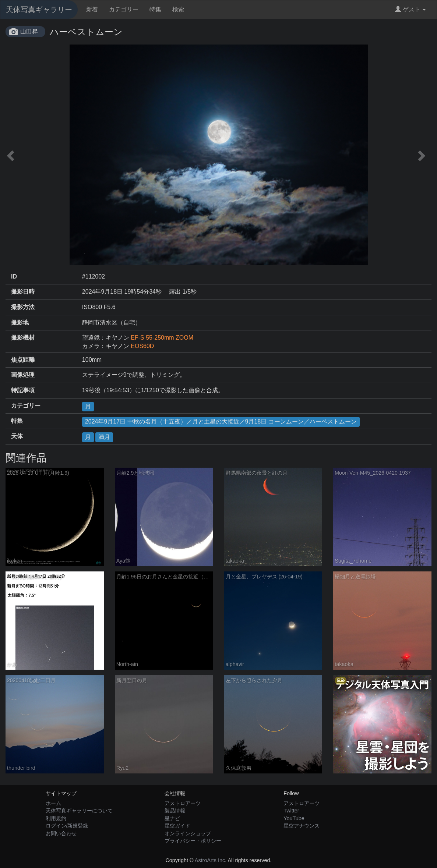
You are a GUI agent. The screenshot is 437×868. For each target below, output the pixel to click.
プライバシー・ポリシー (193, 841)
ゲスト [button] (410, 9)
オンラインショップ (188, 833)
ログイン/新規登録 (67, 826)
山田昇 (29, 31)
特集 (155, 9)
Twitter (291, 811)
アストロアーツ (183, 803)
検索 (178, 9)
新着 (92, 9)
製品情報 (175, 811)
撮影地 (20, 323)
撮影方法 (23, 307)
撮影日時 (23, 292)
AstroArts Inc (210, 860)
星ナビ (172, 818)
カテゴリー (124, 9)
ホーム (53, 803)
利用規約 (56, 818)
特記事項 (23, 390)
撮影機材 (23, 338)
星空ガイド (177, 826)
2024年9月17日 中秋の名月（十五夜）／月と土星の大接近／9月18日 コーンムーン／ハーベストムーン (221, 421)
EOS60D (142, 346)
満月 (104, 437)
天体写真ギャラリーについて (79, 811)
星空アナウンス (302, 826)
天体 (17, 436)
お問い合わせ (61, 833)
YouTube (294, 818)
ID (14, 277)
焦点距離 (23, 360)
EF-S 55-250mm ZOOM (162, 338)
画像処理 (23, 375)
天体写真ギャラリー (39, 10)
